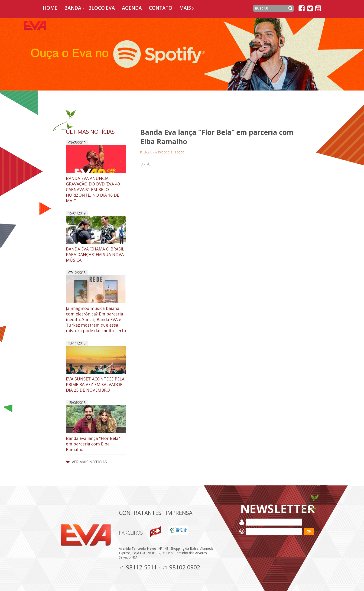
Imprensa (179, 513)
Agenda (132, 8)
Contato (161, 8)
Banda (73, 8)
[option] (182, 54)
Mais (185, 8)
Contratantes (140, 513)
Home (50, 8)
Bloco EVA (102, 8)
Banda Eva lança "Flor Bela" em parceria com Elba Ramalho (96, 429)
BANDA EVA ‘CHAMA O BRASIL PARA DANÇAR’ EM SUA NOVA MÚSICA (96, 239)
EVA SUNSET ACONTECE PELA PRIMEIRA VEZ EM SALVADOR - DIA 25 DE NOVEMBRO (96, 369)
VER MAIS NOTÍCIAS (86, 462)
